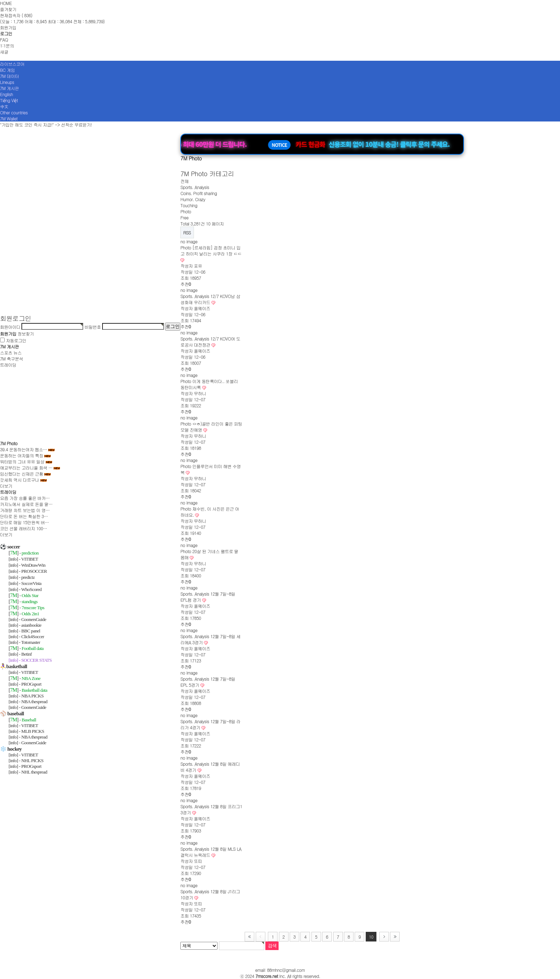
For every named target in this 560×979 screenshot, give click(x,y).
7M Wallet (9, 118)
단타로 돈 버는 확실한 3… (24, 516)
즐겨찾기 (8, 9)
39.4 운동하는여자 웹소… (24, 449)
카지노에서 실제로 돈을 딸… (26, 504)
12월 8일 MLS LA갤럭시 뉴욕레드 (211, 852)
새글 (4, 52)
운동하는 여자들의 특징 (22, 455)
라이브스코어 (12, 64)
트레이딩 (8, 365)
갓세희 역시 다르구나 (19, 480)
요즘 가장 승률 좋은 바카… (25, 498)
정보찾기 (26, 334)
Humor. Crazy (193, 199)
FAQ (4, 39)
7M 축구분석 (11, 359)
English (6, 94)
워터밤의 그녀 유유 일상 (22, 461)
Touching (189, 205)
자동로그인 (16, 340)
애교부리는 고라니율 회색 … (26, 468)
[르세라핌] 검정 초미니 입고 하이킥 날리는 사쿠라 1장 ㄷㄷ (211, 250)
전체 (184, 181)
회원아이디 (10, 326)
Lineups (7, 82)
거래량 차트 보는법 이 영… (25, 510)
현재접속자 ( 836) (16, 15)
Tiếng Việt (9, 100)
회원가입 (8, 27)
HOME (6, 3)
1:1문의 (7, 46)
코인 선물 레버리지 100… (24, 528)
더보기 (6, 486)
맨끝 (395, 937)
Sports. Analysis (195, 187)
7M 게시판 (9, 88)
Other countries (14, 112)
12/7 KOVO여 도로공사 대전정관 (210, 342)
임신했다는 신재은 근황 (22, 474)
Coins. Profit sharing (199, 193)
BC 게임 (7, 70)
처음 (249, 937)
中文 (4, 106)
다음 (384, 937)
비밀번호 (93, 326)
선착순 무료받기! (77, 125)
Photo (186, 211)
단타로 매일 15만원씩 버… (24, 522)
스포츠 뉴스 (11, 352)
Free (184, 217)
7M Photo (9, 443)
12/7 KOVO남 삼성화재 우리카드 (210, 299)
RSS (187, 232)
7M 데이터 (9, 76)
